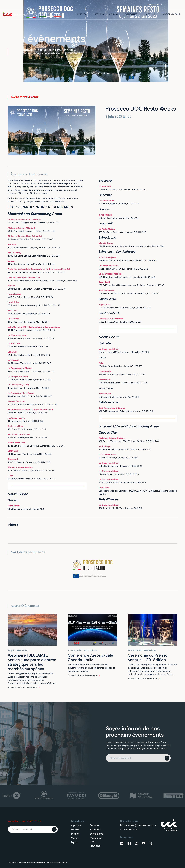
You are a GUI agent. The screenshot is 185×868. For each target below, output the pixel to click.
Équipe (75, 842)
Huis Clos (12, 310)
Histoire (75, 829)
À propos (76, 825)
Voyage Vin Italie (96, 840)
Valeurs (75, 838)
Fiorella (11, 286)
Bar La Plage (105, 446)
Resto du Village (16, 426)
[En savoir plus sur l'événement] (39, 688)
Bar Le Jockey (15, 253)
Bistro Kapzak (105, 215)
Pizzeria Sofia (105, 371)
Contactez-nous (155, 4)
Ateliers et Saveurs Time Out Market (25, 236)
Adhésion (95, 829)
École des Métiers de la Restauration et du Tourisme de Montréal (39, 269)
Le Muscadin (14, 360)
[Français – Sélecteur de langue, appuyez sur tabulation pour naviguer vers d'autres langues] (175, 4)
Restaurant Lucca (16, 418)
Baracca (12, 244)
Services (95, 825)
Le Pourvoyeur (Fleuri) (18, 385)
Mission (75, 834)
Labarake (12, 352)
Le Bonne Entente (107, 455)
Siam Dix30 (104, 488)
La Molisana (14, 319)
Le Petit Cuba (15, 343)
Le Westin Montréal (17, 335)
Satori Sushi (104, 282)
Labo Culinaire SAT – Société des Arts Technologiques (34, 327)
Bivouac (12, 261)
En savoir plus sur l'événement (22, 688)
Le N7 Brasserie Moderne (111, 274)
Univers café (104, 380)
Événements (97, 834)
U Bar (11, 476)
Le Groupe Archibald (18, 377)
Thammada (14, 459)
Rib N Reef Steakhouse (19, 434)
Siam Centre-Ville (16, 443)
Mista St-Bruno (106, 243)
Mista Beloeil (14, 506)
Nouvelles (95, 846)
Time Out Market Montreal (21, 467)
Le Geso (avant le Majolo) (20, 368)
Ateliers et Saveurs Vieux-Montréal (24, 220)
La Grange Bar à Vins (109, 266)
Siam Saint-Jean (106, 290)
